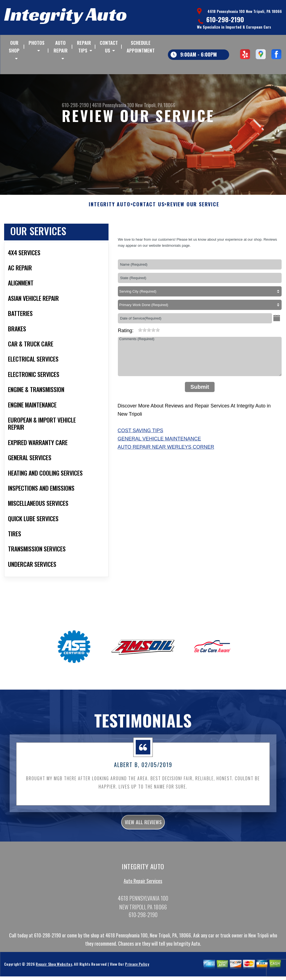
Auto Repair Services (143, 890)
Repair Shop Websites (54, 973)
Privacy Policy (137, 973)
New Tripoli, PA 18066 (155, 105)
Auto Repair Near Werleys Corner (166, 452)
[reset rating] (136, 334)
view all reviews (143, 829)
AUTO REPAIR (61, 47)
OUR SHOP (14, 47)
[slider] (149, 335)
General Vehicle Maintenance (159, 444)
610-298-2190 (225, 19)
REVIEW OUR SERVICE (193, 210)
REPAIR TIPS (84, 47)
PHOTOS (37, 43)
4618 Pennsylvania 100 (113, 105)
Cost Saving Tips (140, 436)
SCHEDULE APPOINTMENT (141, 47)
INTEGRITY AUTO (109, 210)
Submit (200, 392)
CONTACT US (109, 47)
